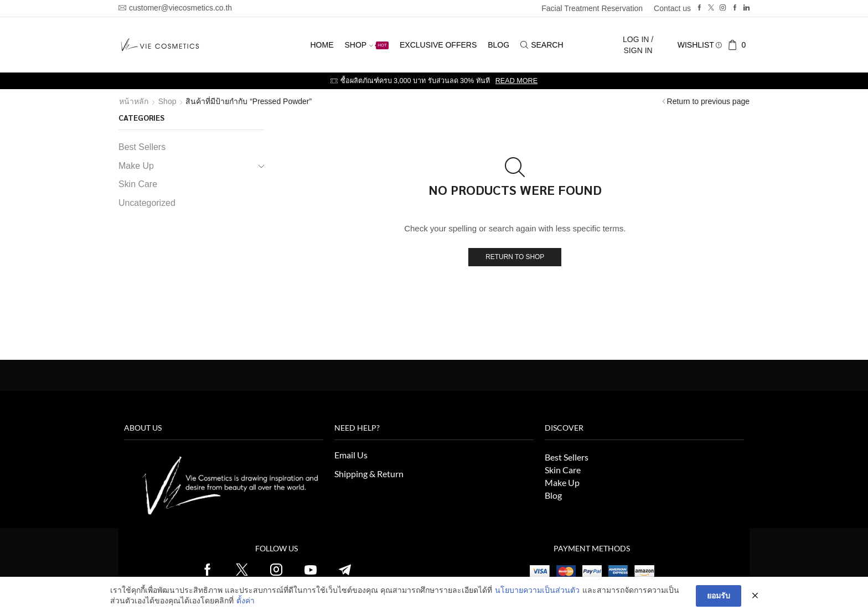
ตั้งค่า (246, 601)
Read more (516, 81)
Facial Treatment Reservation (592, 8)
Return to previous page (708, 101)
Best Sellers (142, 147)
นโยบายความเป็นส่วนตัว (537, 590)
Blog (498, 45)
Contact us (672, 8)
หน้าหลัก (134, 101)
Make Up (136, 166)
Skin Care (138, 184)
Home (322, 45)
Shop (366, 45)
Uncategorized (147, 203)
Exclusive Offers (438, 45)
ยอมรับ (719, 596)
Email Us (351, 455)
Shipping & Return (369, 474)
